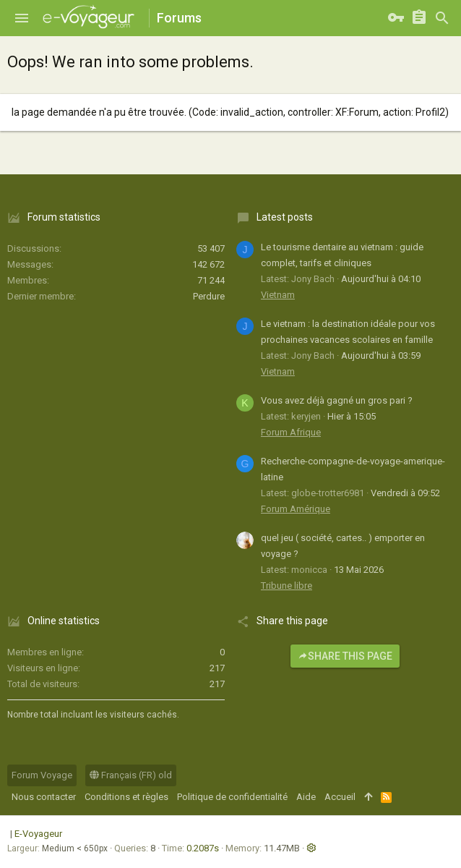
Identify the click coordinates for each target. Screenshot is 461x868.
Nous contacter (44, 797)
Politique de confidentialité (232, 797)
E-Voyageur (38, 834)
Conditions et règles (126, 797)
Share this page (345, 656)
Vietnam (278, 295)
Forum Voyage (42, 775)
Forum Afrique (291, 432)
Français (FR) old (131, 775)
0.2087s (203, 848)
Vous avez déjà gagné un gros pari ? (337, 400)
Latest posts (285, 217)
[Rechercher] (442, 18)
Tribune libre (286, 586)
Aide (306, 797)
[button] (22, 18)
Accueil (340, 797)
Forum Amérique (296, 509)
